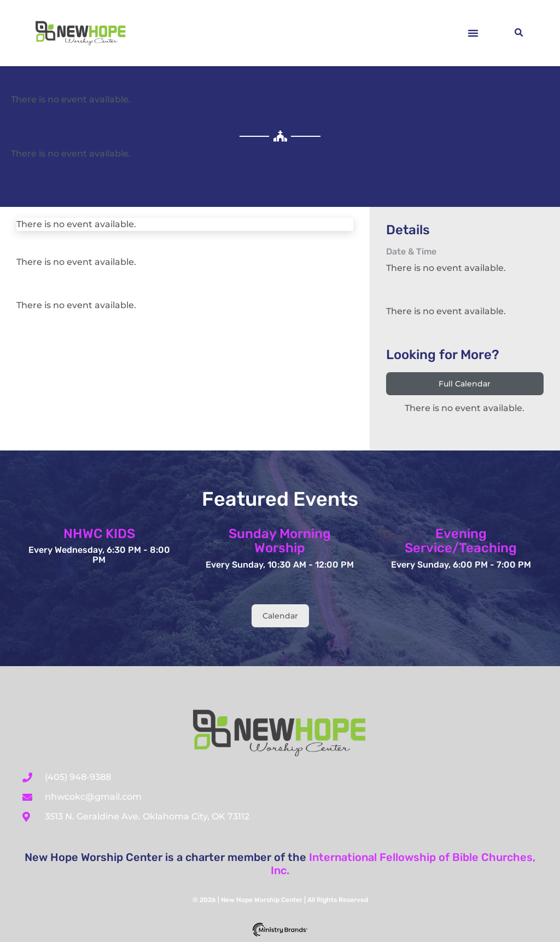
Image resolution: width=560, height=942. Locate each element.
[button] (473, 33)
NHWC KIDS (99, 534)
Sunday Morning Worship (280, 541)
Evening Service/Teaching (461, 541)
